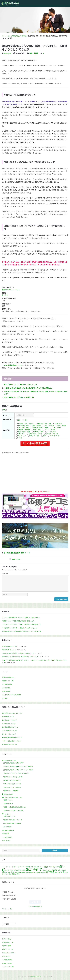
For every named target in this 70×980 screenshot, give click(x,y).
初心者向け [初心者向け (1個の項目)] (52, 867)
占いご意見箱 (6, 688)
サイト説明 (6, 834)
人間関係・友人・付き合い (26, 424)
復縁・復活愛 (34, 53)
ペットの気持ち (52, 432)
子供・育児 (59, 424)
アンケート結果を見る (35, 906)
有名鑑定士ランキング (9, 724)
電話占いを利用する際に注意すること (15, 807)
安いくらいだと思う (10, 899)
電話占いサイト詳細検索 (11, 791)
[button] (35, 536)
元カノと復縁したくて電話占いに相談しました (20, 385)
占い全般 (5, 698)
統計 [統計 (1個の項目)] (35, 872)
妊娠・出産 (21, 434)
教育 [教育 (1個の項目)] (59, 870)
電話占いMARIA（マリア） (10, 646)
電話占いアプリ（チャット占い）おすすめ (16, 773)
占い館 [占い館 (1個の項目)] (7, 870)
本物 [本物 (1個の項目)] (9, 872)
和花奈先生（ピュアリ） (10, 650)
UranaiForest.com (36, 977)
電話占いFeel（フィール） (11, 290)
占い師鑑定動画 (7, 684)
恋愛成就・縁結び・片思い (41, 428)
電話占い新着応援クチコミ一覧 (13, 820)
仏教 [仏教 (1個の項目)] (32, 867)
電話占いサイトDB (8, 942)
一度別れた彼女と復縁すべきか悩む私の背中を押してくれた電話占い (28, 388)
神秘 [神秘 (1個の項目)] (21, 872)
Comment (5, 573)
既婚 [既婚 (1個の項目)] (65, 870)
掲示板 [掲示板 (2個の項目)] (55, 870)
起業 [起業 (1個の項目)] (59, 872)
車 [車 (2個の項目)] (61, 872)
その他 (20, 438)
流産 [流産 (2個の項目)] (12, 872)
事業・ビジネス (49, 426)
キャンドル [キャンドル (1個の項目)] (5, 867)
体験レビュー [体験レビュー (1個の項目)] (40, 867)
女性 (19, 420)
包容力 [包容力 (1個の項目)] (57, 867)
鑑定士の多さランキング (10, 720)
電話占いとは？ (8, 800)
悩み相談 (17, 553)
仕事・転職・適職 (23, 428)
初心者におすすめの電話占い (12, 780)
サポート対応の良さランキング (12, 741)
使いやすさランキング (9, 734)
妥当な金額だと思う (10, 895)
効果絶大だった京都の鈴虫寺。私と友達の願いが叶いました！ (21, 657)
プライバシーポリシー (9, 953)
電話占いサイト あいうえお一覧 (13, 777)
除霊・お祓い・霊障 (24, 432)
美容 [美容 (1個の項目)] (38, 872)
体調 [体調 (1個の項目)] (35, 867)
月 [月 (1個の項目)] (7, 872)
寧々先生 (5, 295)
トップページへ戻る (8, 967)
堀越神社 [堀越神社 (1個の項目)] (19, 870)
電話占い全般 (6, 691)
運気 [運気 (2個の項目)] (64, 872)
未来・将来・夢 (55, 436)
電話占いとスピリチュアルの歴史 (13, 811)
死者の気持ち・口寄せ (35, 434)
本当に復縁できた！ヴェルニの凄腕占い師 (19, 397)
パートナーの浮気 (50, 430)
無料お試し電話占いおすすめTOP (13, 763)
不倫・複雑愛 (62, 426)
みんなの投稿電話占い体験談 (17, 36)
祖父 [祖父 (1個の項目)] (19, 872)
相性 (45, 436)
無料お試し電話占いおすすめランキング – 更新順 (18, 770)
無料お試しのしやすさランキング (12, 713)
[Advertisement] (35, 474)
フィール (27, 553)
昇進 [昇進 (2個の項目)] (4, 872)
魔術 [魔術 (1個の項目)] (18, 874)
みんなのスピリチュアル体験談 (12, 695)
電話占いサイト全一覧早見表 (12, 787)
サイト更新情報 (7, 837)
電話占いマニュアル (8, 681)
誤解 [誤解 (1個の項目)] (56, 872)
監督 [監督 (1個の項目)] (16, 872)
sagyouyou (7, 53)
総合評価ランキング (8, 717)
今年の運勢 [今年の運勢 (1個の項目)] (27, 867)
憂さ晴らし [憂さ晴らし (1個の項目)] (48, 870)
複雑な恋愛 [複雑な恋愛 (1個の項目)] (42, 872)
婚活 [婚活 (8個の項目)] (29, 869)
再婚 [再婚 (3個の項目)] (46, 867)
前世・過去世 (57, 428)
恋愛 (12, 553)
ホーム (4, 36)
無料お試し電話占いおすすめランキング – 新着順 (18, 766)
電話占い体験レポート (9, 677)
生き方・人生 (22, 436)
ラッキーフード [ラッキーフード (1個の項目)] (20, 867)
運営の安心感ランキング (10, 745)
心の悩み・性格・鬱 (52, 434)
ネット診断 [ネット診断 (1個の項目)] (12, 867)
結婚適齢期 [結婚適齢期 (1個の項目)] (30, 872)
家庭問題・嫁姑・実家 (45, 424)
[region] (35, 536)
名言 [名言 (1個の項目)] (15, 870)
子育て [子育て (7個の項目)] (37, 869)
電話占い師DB (7, 946)
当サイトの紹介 (7, 939)
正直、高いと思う (9, 892)
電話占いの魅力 (8, 804)
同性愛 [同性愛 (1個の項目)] (11, 870)
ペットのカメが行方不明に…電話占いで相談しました (18, 653)
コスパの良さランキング (10, 731)
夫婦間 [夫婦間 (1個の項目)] (24, 870)
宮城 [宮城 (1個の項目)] (44, 870)
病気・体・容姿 (35, 436)
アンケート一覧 (7, 909)
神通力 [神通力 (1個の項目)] (25, 872)
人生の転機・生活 (23, 426)
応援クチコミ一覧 (8, 949)
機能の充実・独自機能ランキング (12, 738)
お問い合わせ (6, 841)
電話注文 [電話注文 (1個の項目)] (14, 874)
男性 (26, 420)
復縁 (22, 553)
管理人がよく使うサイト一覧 (12, 784)
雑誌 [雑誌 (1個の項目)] (10, 874)
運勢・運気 (37, 430)
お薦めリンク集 (7, 963)
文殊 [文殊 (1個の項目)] (62, 870)
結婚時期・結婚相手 (24, 430)
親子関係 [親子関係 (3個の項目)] (50, 872)
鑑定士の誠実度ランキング (10, 727)
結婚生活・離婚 (39, 432)
